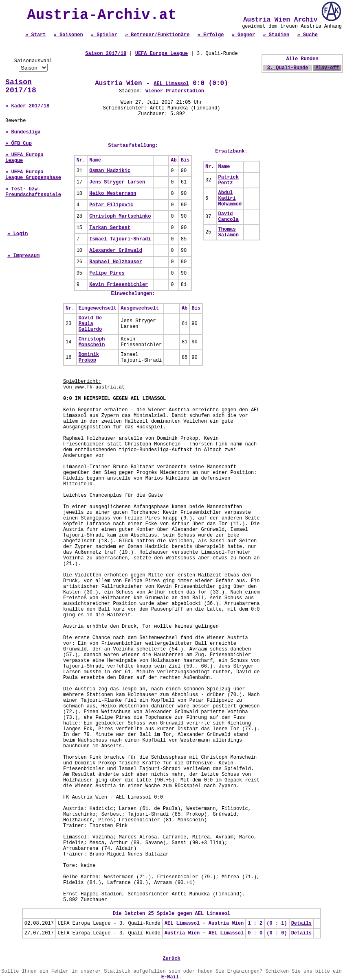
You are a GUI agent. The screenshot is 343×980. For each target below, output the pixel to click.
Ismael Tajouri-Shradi (120, 239)
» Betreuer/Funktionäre (157, 35)
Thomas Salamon (229, 232)
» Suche (307, 35)
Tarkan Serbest (110, 228)
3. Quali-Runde (288, 68)
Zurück (171, 958)
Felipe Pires (107, 273)
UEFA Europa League (162, 54)
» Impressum (23, 256)
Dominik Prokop (89, 358)
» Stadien (276, 35)
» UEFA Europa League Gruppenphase (33, 175)
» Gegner (244, 35)
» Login (18, 234)
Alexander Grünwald (116, 251)
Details (301, 923)
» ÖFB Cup (19, 144)
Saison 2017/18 (21, 86)
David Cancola (229, 217)
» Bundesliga (23, 132)
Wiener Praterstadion (175, 91)
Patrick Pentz (229, 180)
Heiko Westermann (113, 194)
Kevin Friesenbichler (119, 285)
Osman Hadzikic (110, 171)
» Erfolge (211, 35)
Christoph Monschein (92, 342)
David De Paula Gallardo (90, 324)
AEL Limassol (171, 84)
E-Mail (170, 977)
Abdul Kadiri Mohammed (230, 199)
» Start (35, 35)
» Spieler (104, 35)
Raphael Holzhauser (116, 262)
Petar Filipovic (111, 205)
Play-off (327, 68)
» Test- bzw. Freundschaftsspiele (33, 192)
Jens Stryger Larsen (117, 182)
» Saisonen (68, 35)
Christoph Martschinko (120, 216)
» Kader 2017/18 (27, 106)
